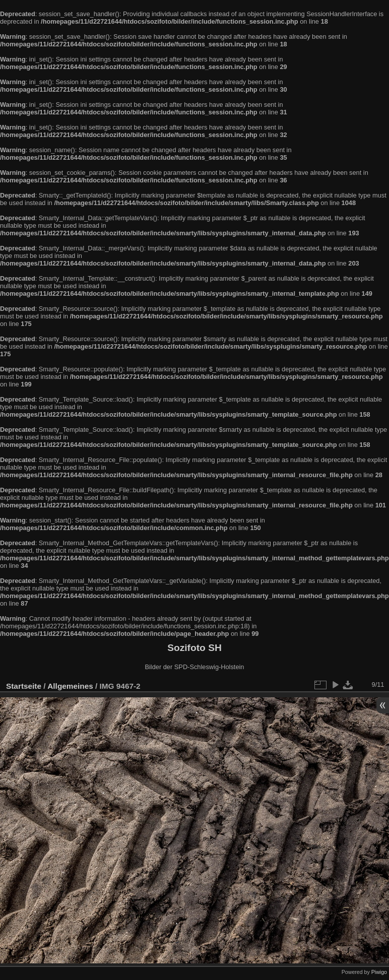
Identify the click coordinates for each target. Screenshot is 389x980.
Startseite (24, 686)
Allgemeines (70, 686)
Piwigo (379, 972)
